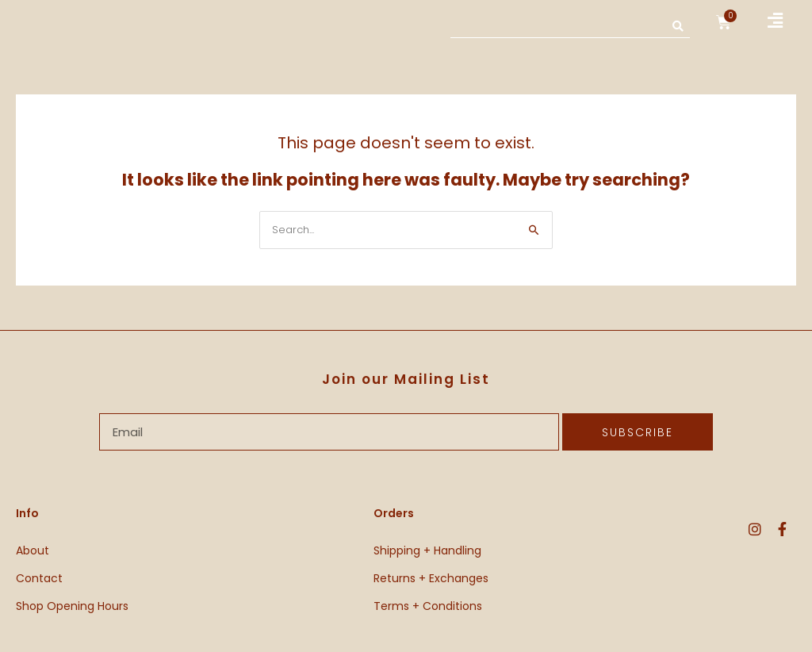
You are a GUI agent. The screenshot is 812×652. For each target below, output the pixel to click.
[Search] (678, 26)
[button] (776, 21)
